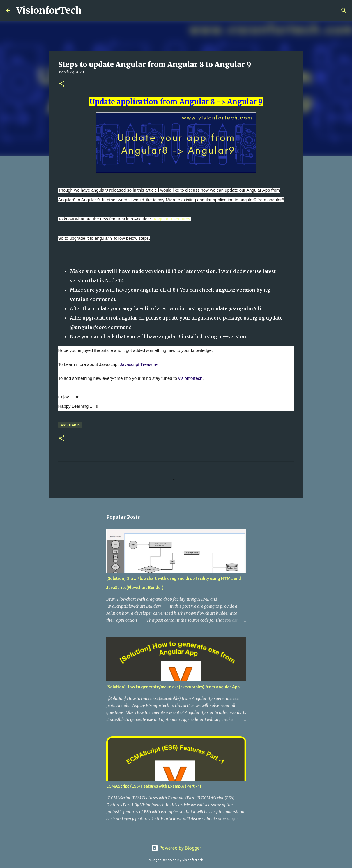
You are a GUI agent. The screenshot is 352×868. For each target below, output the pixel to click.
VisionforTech (49, 10)
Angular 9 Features (172, 219)
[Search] (344, 10)
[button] (62, 84)
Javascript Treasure (139, 364)
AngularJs (70, 425)
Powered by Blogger (176, 848)
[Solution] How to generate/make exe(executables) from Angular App (173, 687)
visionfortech (190, 378)
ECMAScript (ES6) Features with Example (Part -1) (154, 786)
